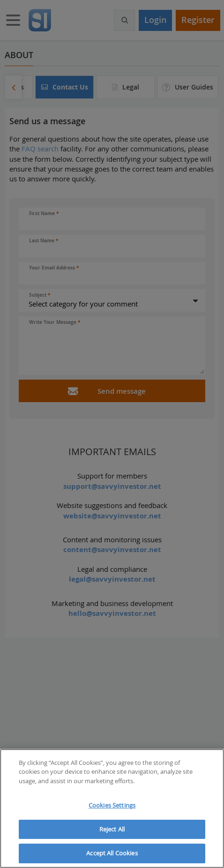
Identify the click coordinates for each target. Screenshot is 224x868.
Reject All (112, 829)
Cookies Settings (112, 805)
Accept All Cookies (112, 853)
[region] (112, 808)
